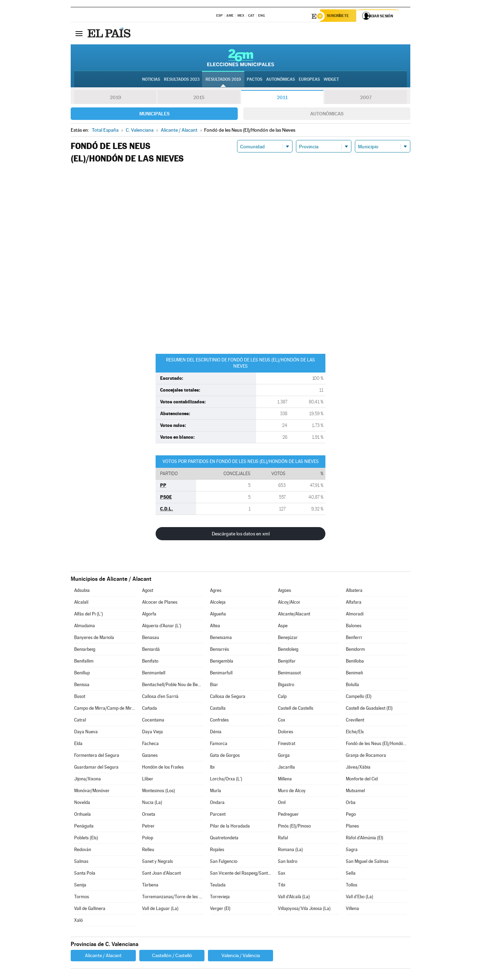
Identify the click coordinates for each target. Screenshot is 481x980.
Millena (285, 780)
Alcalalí (81, 603)
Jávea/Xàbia (358, 768)
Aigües (285, 591)
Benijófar (287, 662)
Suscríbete (340, 16)
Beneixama (221, 638)
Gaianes (150, 756)
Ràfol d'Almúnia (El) (365, 839)
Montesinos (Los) (159, 792)
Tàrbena (150, 886)
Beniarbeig (85, 650)
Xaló (78, 921)
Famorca (219, 745)
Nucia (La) (152, 803)
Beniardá (151, 650)
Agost (148, 591)
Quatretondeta (224, 839)
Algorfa (149, 615)
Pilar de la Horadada (230, 827)
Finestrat (287, 745)
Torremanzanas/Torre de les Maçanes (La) (173, 898)
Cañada (150, 709)
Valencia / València (241, 956)
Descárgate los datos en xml (241, 535)
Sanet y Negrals (158, 862)
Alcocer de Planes (160, 603)
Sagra (352, 851)
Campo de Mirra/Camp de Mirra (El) (105, 709)
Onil (282, 803)
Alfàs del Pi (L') (89, 615)
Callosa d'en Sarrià (160, 697)
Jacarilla (286, 768)
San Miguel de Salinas (367, 862)
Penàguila (84, 827)
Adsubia (82, 591)
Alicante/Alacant (294, 615)
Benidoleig (288, 650)
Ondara (217, 803)
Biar (214, 686)
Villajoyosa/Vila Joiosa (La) (304, 909)
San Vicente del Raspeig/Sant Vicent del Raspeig (240, 874)
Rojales (217, 851)
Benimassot (289, 674)
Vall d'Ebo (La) (360, 898)
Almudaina (85, 627)
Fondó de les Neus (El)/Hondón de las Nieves (376, 745)
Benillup (82, 674)
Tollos (352, 886)
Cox (282, 721)
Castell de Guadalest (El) (369, 709)
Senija (80, 886)
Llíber (148, 780)
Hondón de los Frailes (163, 768)
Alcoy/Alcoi (289, 603)
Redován (83, 851)
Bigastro (286, 686)
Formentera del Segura (97, 756)
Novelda (82, 803)
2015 (199, 98)
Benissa (82, 686)
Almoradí (355, 615)
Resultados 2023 (182, 80)
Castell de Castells (296, 709)
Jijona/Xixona (88, 780)
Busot (80, 697)
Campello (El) (359, 697)
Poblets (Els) (86, 839)
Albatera (354, 591)
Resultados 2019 (223, 80)
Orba (351, 803)
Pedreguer (288, 815)
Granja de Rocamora (366, 756)
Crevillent (355, 721)
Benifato (150, 662)
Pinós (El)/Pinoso (294, 827)
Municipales (154, 115)
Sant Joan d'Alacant (161, 874)
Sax (282, 874)
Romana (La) (290, 851)
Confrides (219, 721)
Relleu (148, 851)
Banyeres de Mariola (94, 638)
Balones (354, 627)
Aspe (283, 627)
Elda (78, 745)
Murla (216, 792)
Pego (351, 815)
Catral (80, 721)
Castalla (218, 709)
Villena (352, 909)
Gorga (284, 756)
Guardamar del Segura (96, 768)
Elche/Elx (355, 733)
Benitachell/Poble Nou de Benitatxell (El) (173, 686)
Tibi (282, 886)
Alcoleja (218, 603)
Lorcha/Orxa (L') (226, 780)
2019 (115, 98)
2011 (282, 98)
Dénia (216, 733)
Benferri (354, 638)
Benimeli (354, 674)
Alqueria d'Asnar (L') (162, 627)
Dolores (286, 733)
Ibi (212, 768)
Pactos (255, 80)
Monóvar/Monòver (92, 792)
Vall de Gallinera (90, 909)
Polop (148, 839)
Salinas (81, 862)
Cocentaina (153, 721)
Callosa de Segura (228, 697)
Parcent (218, 815)
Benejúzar (288, 638)
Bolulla (352, 686)
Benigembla (222, 662)
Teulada (218, 886)
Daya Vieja (152, 733)
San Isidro (288, 862)
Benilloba (355, 662)
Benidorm (355, 650)
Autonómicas (327, 115)
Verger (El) (220, 909)
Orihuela (82, 815)
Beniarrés (220, 650)
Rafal (283, 839)
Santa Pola (85, 874)
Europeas (309, 80)
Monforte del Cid (362, 780)
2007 (366, 98)
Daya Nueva (86, 733)
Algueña (218, 615)
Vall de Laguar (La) (160, 909)
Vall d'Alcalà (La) (294, 898)
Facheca (150, 745)
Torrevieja (220, 898)
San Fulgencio (224, 862)
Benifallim (84, 662)
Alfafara (354, 603)
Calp (282, 697)
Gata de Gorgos (225, 756)
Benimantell (154, 674)
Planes (352, 827)
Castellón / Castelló (172, 956)
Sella (351, 874)
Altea (215, 627)
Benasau (151, 638)
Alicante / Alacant (103, 956)
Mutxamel (355, 792)
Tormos (82, 898)
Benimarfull (221, 674)
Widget (331, 80)
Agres (216, 591)
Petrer (148, 827)
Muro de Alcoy (292, 792)
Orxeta (149, 815)
